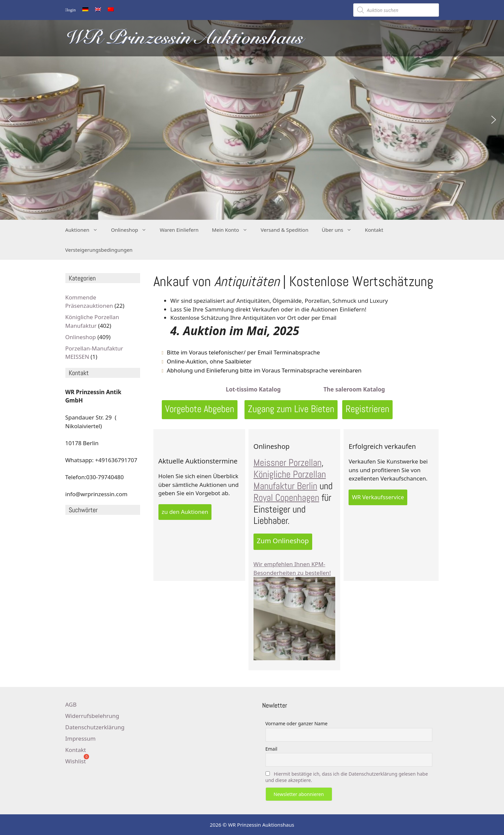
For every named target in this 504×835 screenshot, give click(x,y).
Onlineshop (132, 230)
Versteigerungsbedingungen (99, 250)
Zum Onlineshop (283, 541)
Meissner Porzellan (288, 463)
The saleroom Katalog (353, 389)
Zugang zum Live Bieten (291, 409)
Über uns (340, 230)
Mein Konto (233, 230)
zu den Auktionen (185, 512)
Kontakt (374, 230)
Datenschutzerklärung (95, 727)
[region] (252, 120)
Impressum (81, 738)
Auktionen (85, 230)
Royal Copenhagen (286, 498)
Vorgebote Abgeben (200, 409)
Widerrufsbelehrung (92, 716)
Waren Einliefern (179, 230)
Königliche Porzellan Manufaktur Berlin (290, 480)
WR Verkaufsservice (378, 497)
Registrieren (367, 409)
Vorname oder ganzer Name (297, 723)
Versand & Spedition (285, 230)
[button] (10, 120)
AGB (71, 704)
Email (272, 749)
